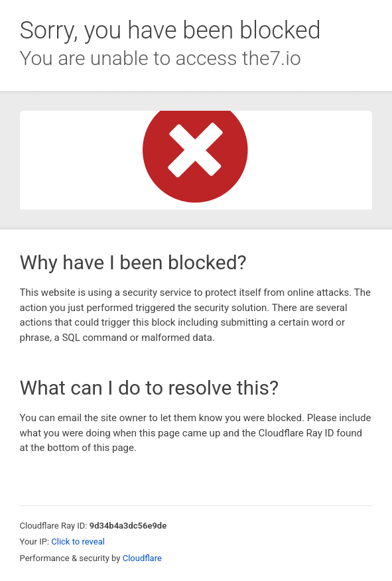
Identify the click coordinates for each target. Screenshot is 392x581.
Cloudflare (142, 558)
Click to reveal (78, 542)
